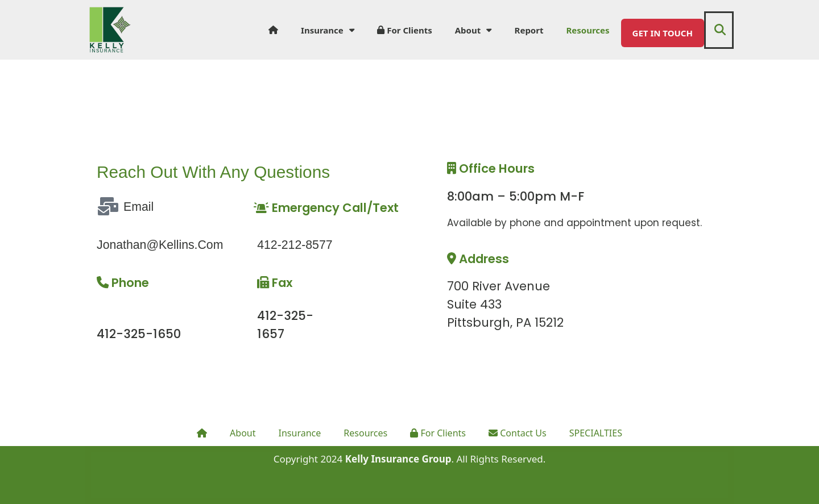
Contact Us (522, 433)
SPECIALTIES (603, 433)
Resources (588, 30)
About (473, 30)
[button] (720, 30)
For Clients (405, 30)
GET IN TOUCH (663, 33)
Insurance (328, 30)
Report (529, 30)
